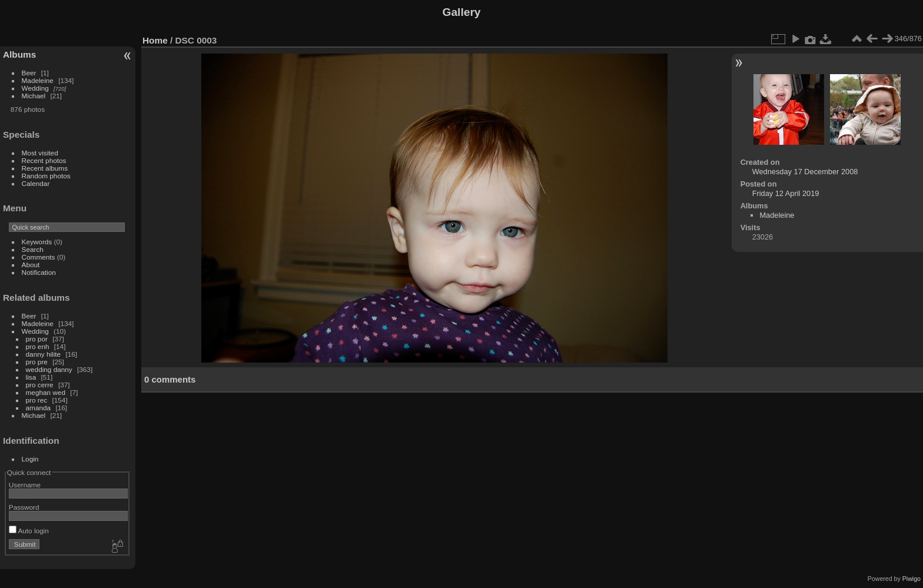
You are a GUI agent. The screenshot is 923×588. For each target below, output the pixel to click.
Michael (34, 96)
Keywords (37, 242)
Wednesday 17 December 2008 (805, 172)
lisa (31, 377)
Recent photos (44, 160)
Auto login (29, 531)
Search (33, 249)
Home (155, 40)
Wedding (35, 88)
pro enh (38, 346)
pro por (37, 339)
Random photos (46, 176)
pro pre (37, 362)
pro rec (37, 400)
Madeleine (38, 80)
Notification (39, 272)
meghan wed (46, 392)
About (31, 265)
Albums (19, 54)
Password (24, 507)
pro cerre (40, 385)
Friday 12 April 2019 (786, 193)
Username (25, 485)
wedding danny (49, 369)
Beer (29, 73)
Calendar (36, 183)
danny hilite (44, 354)
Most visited (40, 153)
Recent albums (45, 168)
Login (30, 459)
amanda (39, 408)
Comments (39, 257)
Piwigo (912, 579)
